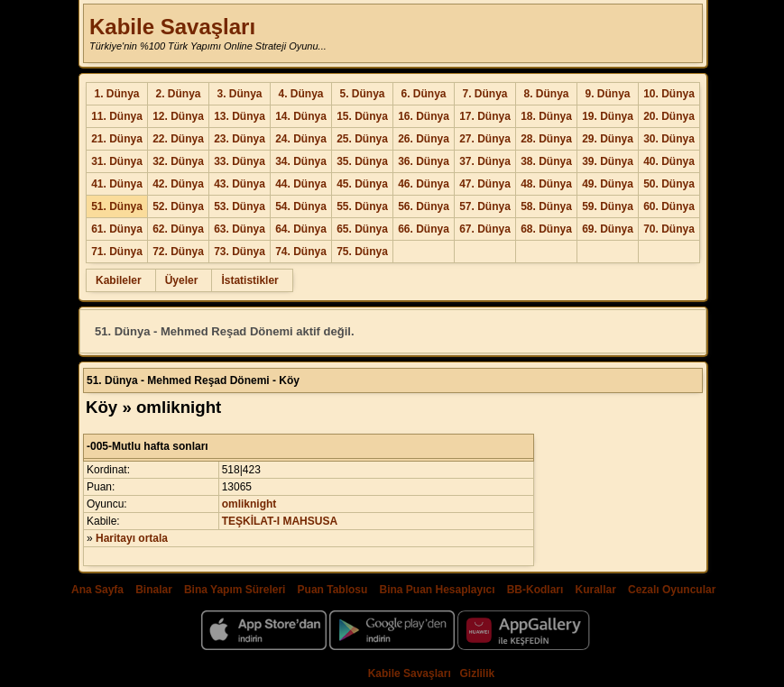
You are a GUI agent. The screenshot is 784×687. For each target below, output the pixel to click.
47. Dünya (485, 184)
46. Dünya (424, 184)
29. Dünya (608, 139)
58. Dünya (546, 206)
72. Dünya (178, 252)
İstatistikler (249, 280)
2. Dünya (178, 94)
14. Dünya (301, 116)
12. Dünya (178, 116)
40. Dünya (669, 161)
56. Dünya (424, 206)
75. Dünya (362, 252)
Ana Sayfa (97, 590)
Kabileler (119, 280)
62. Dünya (178, 229)
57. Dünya (485, 206)
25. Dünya (362, 139)
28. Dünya (546, 139)
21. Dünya (117, 139)
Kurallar (595, 590)
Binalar (154, 590)
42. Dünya (178, 184)
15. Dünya (362, 116)
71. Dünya (117, 252)
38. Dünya (546, 161)
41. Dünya (117, 184)
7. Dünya (484, 94)
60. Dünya (669, 206)
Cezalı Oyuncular (672, 590)
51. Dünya (117, 206)
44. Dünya (301, 184)
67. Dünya (485, 229)
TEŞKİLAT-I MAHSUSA (280, 521)
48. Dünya (546, 184)
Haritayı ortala (132, 538)
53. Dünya (240, 206)
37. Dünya (485, 161)
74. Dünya (301, 252)
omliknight (249, 504)
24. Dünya (301, 139)
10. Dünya (669, 94)
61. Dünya (117, 229)
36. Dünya (424, 161)
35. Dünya (362, 161)
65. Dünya (362, 229)
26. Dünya (424, 139)
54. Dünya (301, 206)
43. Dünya (240, 184)
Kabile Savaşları (172, 27)
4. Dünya (300, 94)
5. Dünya (362, 94)
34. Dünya (301, 161)
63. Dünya (240, 229)
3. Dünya (239, 94)
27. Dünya (485, 139)
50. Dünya (669, 184)
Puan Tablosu (333, 590)
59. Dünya (608, 206)
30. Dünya (669, 139)
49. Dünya (608, 184)
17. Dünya (485, 116)
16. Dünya (424, 116)
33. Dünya (240, 161)
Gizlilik (478, 673)
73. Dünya (240, 252)
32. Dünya (178, 161)
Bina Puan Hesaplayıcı (438, 590)
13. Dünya (240, 116)
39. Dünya (608, 161)
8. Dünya (546, 94)
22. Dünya (178, 139)
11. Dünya (117, 116)
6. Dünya (423, 94)
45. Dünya (362, 184)
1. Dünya (116, 94)
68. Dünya (546, 229)
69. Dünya (608, 229)
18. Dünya (546, 116)
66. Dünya (424, 229)
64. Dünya (301, 229)
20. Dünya (669, 116)
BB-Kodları (535, 590)
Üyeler (182, 280)
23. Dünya (240, 139)
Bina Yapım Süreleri (235, 590)
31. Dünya (117, 161)
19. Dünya (608, 116)
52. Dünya (178, 206)
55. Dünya (362, 206)
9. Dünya (607, 94)
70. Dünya (669, 229)
